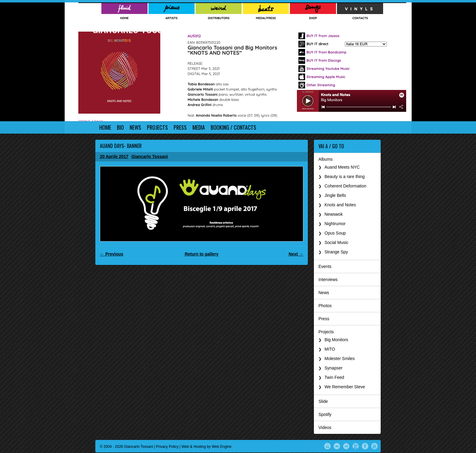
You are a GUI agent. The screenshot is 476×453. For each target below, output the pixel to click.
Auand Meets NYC (342, 167)
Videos (325, 427)
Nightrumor (335, 224)
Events (325, 266)
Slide (323, 401)
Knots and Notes (340, 205)
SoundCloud (337, 446)
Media (199, 127)
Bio (120, 127)
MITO (330, 349)
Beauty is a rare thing (345, 177)
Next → (296, 254)
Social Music (337, 242)
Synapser (333, 368)
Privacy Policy (167, 447)
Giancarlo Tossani (134, 28)
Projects (157, 127)
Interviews (328, 280)
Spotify (325, 414)
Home (105, 127)
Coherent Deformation (345, 186)
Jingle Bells (335, 195)
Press (180, 127)
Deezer (346, 446)
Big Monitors (336, 340)
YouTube (374, 446)
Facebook (365, 446)
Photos (325, 306)
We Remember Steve (345, 387)
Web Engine (221, 447)
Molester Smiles (340, 359)
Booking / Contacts (233, 127)
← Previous (112, 254)
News (135, 127)
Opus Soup (335, 233)
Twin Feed (334, 377)
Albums (326, 159)
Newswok (334, 214)
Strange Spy (336, 252)
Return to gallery (201, 254)
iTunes (327, 446)
